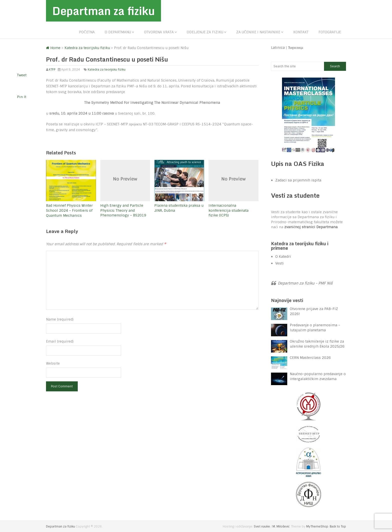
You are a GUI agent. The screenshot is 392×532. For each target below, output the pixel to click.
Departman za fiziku (103, 11)
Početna (87, 32)
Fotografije (330, 32)
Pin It (22, 97)
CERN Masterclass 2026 (310, 358)
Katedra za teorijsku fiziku (107, 70)
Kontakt (301, 32)
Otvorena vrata (159, 32)
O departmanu (118, 32)
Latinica (278, 48)
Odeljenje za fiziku (205, 32)
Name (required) (60, 319)
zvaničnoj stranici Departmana (311, 227)
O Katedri (283, 256)
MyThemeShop (317, 526)
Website (53, 363)
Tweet (22, 75)
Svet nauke (262, 526)
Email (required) (60, 341)
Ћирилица (296, 48)
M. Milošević (281, 526)
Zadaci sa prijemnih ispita (298, 180)
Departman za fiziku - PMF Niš (305, 283)
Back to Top (338, 526)
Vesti (279, 263)
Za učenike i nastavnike (258, 32)
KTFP (52, 70)
